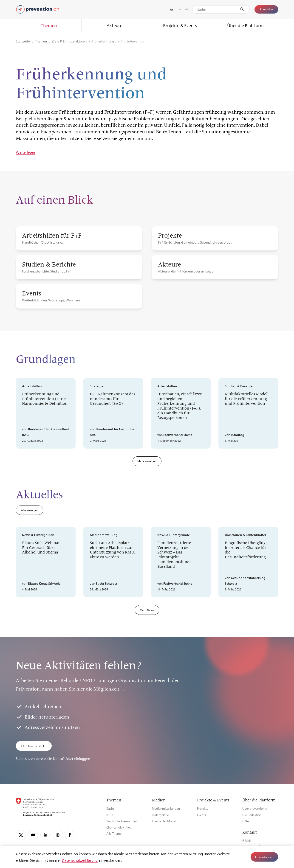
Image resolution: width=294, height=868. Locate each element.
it (180, 10)
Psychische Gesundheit (122, 821)
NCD (110, 815)
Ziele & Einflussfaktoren (70, 41)
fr (187, 10)
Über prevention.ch (255, 808)
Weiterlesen (25, 152)
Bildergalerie (160, 815)
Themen (49, 25)
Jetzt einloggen (78, 758)
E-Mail (246, 841)
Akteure (114, 25)
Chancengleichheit (119, 827)
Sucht (110, 808)
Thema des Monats (165, 821)
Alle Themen (115, 833)
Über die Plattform (245, 25)
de (172, 10)
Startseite (23, 41)
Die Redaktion (252, 815)
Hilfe (246, 821)
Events (201, 815)
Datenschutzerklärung (80, 860)
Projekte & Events (180, 25)
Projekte (203, 808)
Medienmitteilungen (166, 808)
